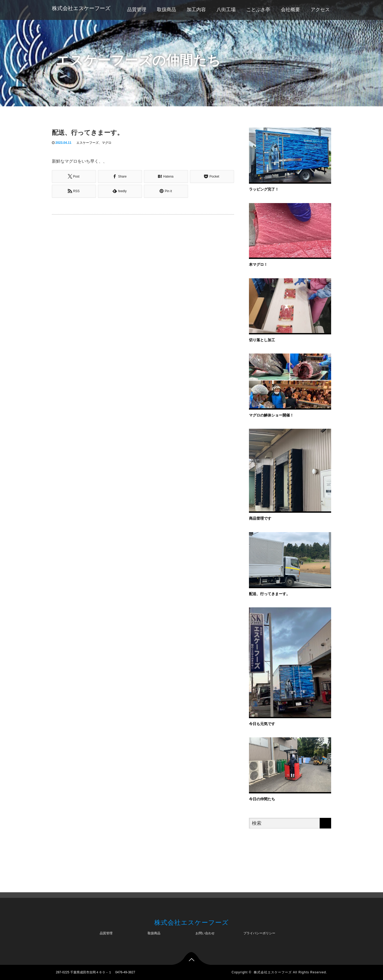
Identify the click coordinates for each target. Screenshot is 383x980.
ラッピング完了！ (264, 189)
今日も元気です (262, 724)
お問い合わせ (205, 933)
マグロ (107, 143)
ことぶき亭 (258, 10)
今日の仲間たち (262, 799)
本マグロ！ (258, 264)
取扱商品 (166, 10)
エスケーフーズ (88, 143)
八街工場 (226, 10)
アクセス (320, 10)
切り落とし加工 (262, 340)
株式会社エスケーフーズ (81, 8)
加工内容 (196, 10)
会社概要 (290, 10)
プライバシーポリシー (259, 933)
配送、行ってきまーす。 (269, 594)
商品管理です (260, 518)
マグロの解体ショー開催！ (271, 415)
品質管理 (137, 10)
